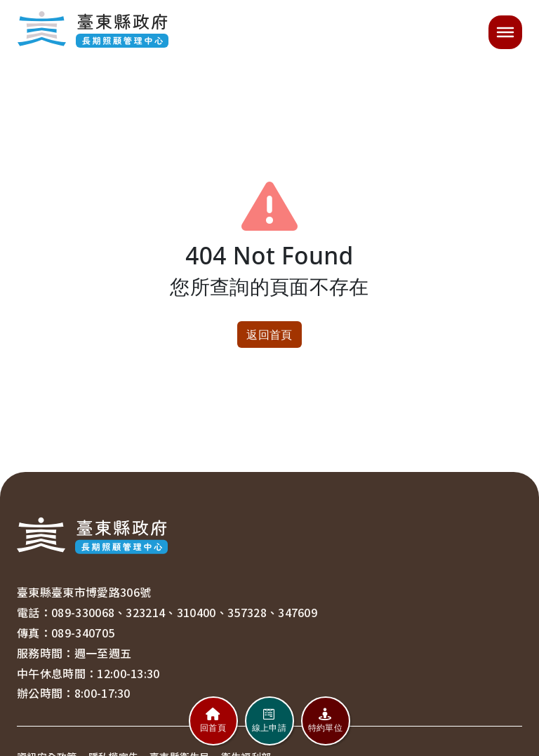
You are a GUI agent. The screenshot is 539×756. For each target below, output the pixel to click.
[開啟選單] (505, 32)
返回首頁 (269, 335)
